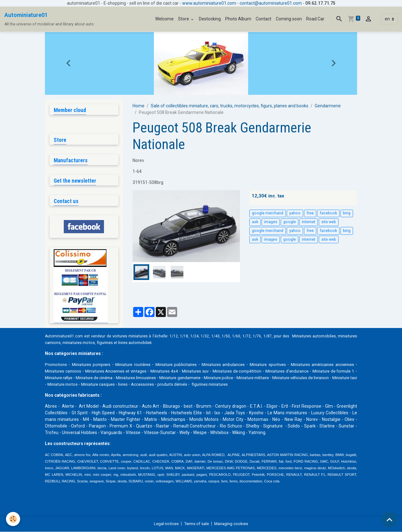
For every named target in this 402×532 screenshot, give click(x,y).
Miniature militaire (335, 378)
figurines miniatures (313, 384)
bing (347, 213)
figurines (132, 343)
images (271, 222)
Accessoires (242, 384)
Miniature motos (157, 384)
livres (222, 384)
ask (255, 222)
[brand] (49, 19)
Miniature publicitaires (186, 365)
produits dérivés (274, 384)
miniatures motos (104, 343)
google (290, 222)
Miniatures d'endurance (331, 371)
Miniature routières (139, 365)
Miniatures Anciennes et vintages (146, 371)
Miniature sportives (285, 365)
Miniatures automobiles (332, 336)
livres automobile (163, 343)
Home (139, 106)
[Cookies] (13, 519)
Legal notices (164, 524)
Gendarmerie (328, 106)
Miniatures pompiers (94, 365)
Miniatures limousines (202, 378)
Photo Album (238, 19)
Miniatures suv (232, 371)
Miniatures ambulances (237, 365)
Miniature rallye (113, 378)
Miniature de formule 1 (69, 378)
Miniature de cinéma (154, 378)
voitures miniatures (135, 336)
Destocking (210, 19)
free (310, 213)
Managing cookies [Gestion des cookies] (233, 524)
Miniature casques (195, 384)
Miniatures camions (89, 371)
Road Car (315, 19)
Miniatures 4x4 (198, 371)
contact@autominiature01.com (271, 3)
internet (309, 222)
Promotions (57, 365)
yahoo (295, 213)
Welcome (164, 19)
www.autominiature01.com (209, 3)
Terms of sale (196, 524)
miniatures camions (65, 343)
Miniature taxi (123, 384)
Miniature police (296, 378)
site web (329, 222)
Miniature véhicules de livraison (76, 384)
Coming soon (289, 19)
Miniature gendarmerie (252, 378)
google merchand (268, 213)
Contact (263, 19)
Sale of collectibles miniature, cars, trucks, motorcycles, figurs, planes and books (230, 106)
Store (184, 19)
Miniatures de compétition (277, 371)
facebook (328, 213)
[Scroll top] (389, 519)
